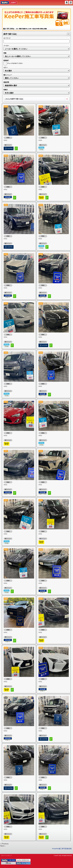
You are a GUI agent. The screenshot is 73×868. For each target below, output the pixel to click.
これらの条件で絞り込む (14, 99)
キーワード (7, 38)
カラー (6, 67)
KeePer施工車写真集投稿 (62, 849)
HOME (67, 3)
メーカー (6, 46)
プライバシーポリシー (6, 856)
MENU (71, 3)
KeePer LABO (8, 3)
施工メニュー (8, 75)
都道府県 (6, 82)
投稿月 (6, 90)
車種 (5, 53)
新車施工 (6, 60)
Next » (3, 846)
